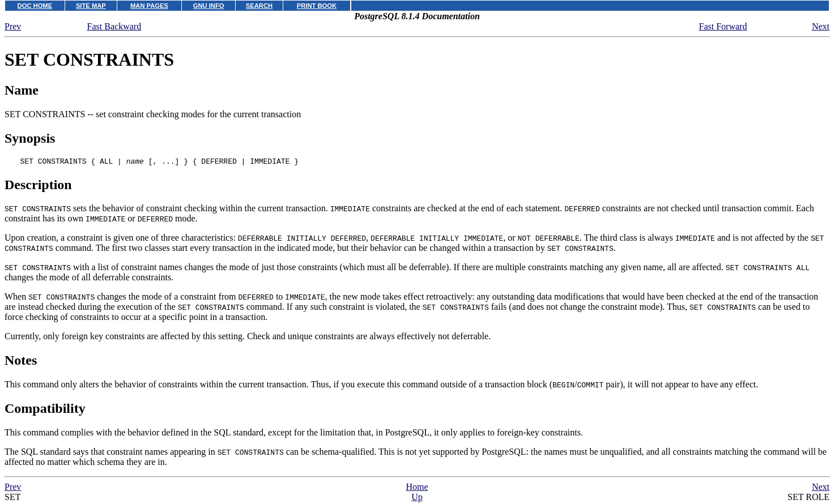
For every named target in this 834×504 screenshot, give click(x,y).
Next (821, 26)
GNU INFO (209, 6)
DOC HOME (35, 6)
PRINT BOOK (317, 6)
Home (417, 488)
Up (417, 499)
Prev (13, 26)
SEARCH (259, 6)
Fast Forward (723, 26)
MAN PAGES (149, 6)
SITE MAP (91, 6)
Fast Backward (114, 26)
